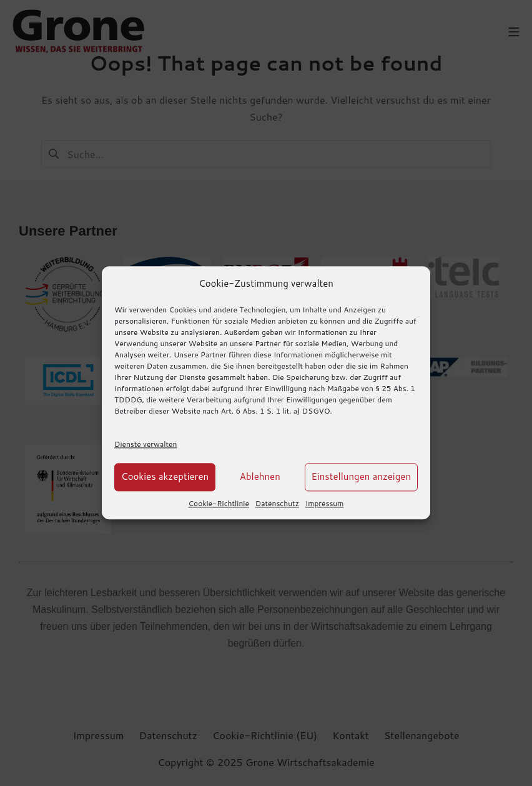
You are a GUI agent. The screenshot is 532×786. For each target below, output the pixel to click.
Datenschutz (277, 503)
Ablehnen (260, 477)
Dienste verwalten (145, 444)
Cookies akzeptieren (165, 477)
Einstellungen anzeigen (361, 477)
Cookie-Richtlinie (219, 503)
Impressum (324, 503)
